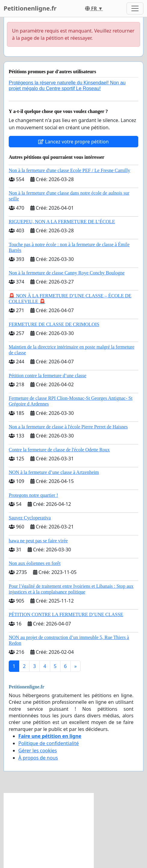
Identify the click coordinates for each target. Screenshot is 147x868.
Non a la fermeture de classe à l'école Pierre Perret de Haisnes (68, 427)
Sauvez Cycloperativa (30, 518)
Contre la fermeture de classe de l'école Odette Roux (59, 450)
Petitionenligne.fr (30, 8)
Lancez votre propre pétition (73, 142)
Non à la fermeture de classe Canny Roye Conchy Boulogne (67, 273)
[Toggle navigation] (135, 8)
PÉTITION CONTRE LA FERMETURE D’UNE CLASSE (66, 614)
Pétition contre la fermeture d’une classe (47, 376)
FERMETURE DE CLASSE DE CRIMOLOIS (54, 324)
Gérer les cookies (38, 750)
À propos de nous (38, 758)
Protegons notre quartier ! (33, 495)
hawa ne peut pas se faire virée (38, 541)
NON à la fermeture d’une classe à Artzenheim (54, 472)
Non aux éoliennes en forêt (35, 563)
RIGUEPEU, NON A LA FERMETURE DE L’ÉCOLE (62, 222)
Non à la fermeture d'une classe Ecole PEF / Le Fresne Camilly (69, 170)
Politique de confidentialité (49, 743)
